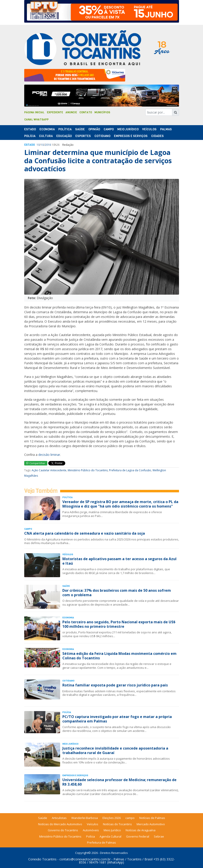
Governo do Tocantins (63, 830)
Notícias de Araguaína (141, 830)
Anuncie (71, 112)
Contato (86, 112)
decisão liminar (49, 455)
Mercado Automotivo (151, 824)
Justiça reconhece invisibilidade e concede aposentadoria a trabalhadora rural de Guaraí (115, 750)
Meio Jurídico (128, 129)
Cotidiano (102, 136)
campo (130, 818)
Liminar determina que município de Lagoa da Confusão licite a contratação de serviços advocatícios (98, 161)
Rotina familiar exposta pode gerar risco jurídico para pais (115, 685)
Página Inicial (34, 112)
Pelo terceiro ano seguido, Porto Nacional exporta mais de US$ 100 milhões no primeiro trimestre (119, 624)
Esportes (83, 136)
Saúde (80, 129)
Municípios (102, 112)
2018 (48, 145)
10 (38, 145)
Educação (64, 136)
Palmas (166, 129)
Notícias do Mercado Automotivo (60, 824)
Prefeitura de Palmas (101, 842)
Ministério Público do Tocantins (88, 470)
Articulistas (59, 818)
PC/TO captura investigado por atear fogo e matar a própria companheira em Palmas (117, 719)
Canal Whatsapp (36, 120)
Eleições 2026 (112, 818)
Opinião (94, 129)
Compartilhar (36, 463)
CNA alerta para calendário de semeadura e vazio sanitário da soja (85, 533)
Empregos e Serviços (131, 136)
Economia (47, 129)
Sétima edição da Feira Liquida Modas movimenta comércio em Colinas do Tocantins (119, 656)
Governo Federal (138, 836)
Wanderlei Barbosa (85, 818)
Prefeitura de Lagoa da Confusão (130, 470)
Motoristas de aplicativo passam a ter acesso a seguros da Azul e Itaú (119, 561)
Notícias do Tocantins (117, 824)
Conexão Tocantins (42, 859)
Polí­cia (30, 136)
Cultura (46, 136)
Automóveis (91, 830)
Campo (109, 129)
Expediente (55, 112)
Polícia (91, 836)
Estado (30, 129)
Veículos (149, 129)
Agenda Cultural (110, 836)
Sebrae (159, 836)
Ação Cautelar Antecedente (49, 470)
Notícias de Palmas (152, 818)
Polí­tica (65, 129)
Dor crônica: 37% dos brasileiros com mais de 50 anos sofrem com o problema (117, 593)
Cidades (157, 136)
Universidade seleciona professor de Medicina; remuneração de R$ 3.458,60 (119, 782)
